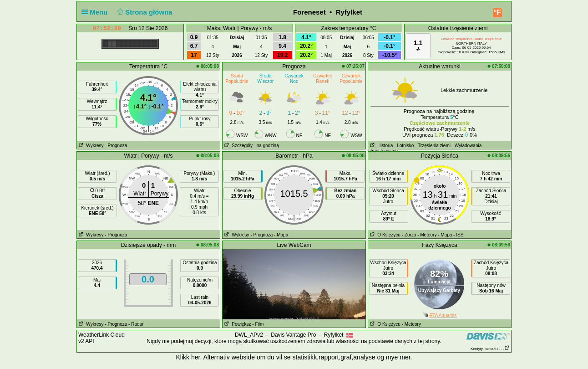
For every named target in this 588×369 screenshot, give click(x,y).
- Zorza (409, 235)
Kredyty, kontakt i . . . (490, 349)
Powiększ (237, 324)
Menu (96, 12)
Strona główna (144, 12)
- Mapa (281, 235)
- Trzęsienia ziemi (433, 146)
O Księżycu (384, 235)
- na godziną (266, 146)
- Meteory (427, 235)
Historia (380, 146)
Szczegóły (238, 146)
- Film (258, 324)
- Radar (136, 324)
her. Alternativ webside (223, 357)
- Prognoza (116, 146)
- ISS (458, 235)
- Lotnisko (404, 146)
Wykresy (90, 146)
